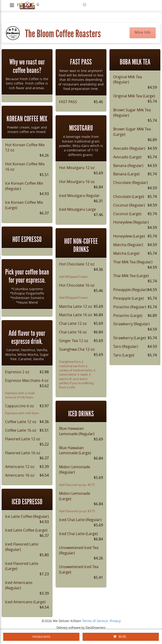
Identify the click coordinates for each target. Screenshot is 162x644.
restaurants (41, 637)
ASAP (91, 5)
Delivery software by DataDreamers (81, 628)
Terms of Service (95, 621)
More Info (143, 32)
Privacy (115, 621)
